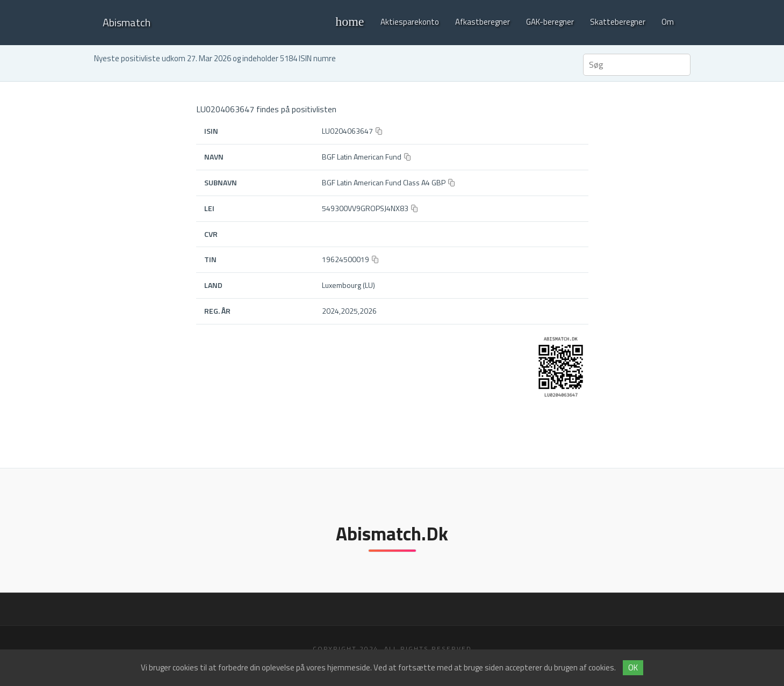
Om (668, 22)
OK (633, 667)
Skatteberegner (618, 22)
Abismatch (127, 22)
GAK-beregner (550, 22)
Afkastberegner (483, 22)
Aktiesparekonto (410, 22)
